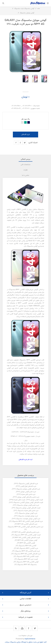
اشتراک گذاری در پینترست (16, 143)
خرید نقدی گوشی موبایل (28, 492)
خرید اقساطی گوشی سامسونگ (28, 484)
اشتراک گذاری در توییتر (25, 143)
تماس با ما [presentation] (25, 175)
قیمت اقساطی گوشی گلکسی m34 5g (27, 538)
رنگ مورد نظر (26, 119)
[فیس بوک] (29, 628)
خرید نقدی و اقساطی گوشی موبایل (28, 497)
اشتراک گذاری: (33, 143)
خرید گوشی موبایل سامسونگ (28, 513)
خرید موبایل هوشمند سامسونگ (28, 516)
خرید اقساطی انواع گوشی (28, 486)
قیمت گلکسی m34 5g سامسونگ (27, 556)
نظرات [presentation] (26, 170)
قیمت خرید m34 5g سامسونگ (27, 559)
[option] (44, 80)
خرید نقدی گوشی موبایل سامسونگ (28, 505)
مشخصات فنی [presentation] (25, 165)
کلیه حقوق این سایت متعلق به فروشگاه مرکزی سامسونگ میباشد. (25, 642)
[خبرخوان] (16, 628)
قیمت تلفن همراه (20, 500)
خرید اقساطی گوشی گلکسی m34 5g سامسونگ (27, 521)
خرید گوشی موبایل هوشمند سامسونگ (28, 519)
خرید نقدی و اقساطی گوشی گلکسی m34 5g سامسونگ (26, 527)
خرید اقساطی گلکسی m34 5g (27, 524)
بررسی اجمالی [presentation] (26, 159)
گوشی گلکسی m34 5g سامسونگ (27, 562)
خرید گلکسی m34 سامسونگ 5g (27, 548)
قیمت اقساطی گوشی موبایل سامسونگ (28, 508)
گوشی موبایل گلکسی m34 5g (27, 540)
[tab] (26, 159)
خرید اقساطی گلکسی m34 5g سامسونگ (27, 554)
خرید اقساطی (26, 134)
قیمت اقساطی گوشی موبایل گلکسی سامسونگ (28, 503)
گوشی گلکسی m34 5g (27, 543)
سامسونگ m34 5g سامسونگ (27, 565)
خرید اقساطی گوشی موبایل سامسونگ (28, 489)
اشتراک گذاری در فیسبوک (20, 143)
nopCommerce (30, 639)
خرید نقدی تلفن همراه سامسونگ (28, 511)
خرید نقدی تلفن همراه (28, 494)
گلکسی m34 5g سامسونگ (27, 546)
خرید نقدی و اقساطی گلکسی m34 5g (27, 532)
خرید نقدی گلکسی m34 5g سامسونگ (27, 551)
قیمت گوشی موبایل (37, 500)
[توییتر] (35, 628)
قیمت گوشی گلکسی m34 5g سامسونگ (27, 535)
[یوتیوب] (22, 628)
